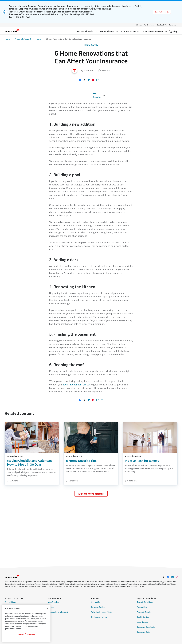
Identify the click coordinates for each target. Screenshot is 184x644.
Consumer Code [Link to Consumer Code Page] (143, 632)
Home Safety (91, 45)
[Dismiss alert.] (179, 6)
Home (7, 39)
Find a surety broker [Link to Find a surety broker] (99, 617)
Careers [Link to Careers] (51, 607)
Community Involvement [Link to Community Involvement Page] (58, 612)
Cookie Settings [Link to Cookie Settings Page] (143, 617)
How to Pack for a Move (142, 521)
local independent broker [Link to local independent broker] (77, 445)
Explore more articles (91, 554)
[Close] (47, 608)
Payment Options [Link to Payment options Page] (98, 607)
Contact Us (162, 25)
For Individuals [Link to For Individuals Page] (10, 602)
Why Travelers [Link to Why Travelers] (54, 602)
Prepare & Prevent (23, 39)
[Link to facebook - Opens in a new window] (168, 577)
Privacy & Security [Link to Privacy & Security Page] (144, 612)
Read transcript (41, 157)
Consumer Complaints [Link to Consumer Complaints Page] (146, 627)
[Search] (170, 32)
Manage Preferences (26, 634)
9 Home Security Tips (81, 521)
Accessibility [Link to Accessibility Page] (142, 607)
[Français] (175, 32)
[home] (12, 31)
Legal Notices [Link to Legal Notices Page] (142, 622)
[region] (26, 623)
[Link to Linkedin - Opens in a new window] (172, 577)
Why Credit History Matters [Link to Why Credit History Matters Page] (102, 612)
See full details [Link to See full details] (162, 12)
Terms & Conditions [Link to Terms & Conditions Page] (145, 602)
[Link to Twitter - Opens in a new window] (164, 577)
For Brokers (149, 25)
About (139, 25)
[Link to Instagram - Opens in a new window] (177, 577)
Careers (173, 25)
